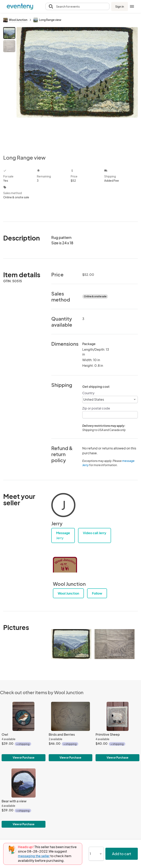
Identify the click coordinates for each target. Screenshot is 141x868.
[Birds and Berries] (71, 731)
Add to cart (122, 854)
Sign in (120, 6)
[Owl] (24, 731)
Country (88, 393)
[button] (77, 7)
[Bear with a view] (24, 798)
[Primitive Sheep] (117, 731)
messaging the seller (34, 856)
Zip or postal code (96, 408)
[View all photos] (77, 87)
